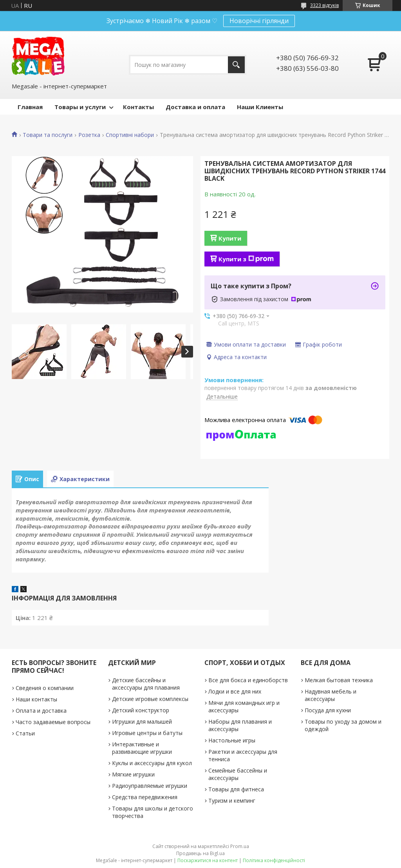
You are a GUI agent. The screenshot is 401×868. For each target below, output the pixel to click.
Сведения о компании (45, 688)
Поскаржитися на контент (208, 860)
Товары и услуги (80, 107)
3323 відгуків (324, 5)
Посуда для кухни (328, 710)
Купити (230, 238)
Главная (30, 107)
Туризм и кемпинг (232, 801)
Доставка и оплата (195, 107)
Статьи (25, 733)
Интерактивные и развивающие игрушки (142, 748)
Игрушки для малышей (142, 722)
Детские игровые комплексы (150, 699)
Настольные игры (232, 740)
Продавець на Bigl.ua (200, 853)
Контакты (138, 107)
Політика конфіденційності (274, 860)
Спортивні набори (130, 135)
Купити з (246, 259)
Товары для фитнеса (236, 789)
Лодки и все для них (235, 691)
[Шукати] (236, 65)
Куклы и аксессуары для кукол (152, 763)
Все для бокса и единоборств (248, 680)
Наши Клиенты (260, 107)
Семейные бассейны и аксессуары (238, 774)
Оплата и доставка (41, 711)
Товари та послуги (48, 135)
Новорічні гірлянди (259, 21)
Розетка (89, 135)
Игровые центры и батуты (147, 733)
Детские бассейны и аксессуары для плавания (146, 684)
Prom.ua (240, 846)
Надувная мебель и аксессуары (331, 695)
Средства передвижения (145, 797)
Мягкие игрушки (133, 774)
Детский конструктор (141, 710)
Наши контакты (36, 699)
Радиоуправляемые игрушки (150, 786)
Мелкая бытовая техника (339, 680)
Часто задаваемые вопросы (53, 722)
